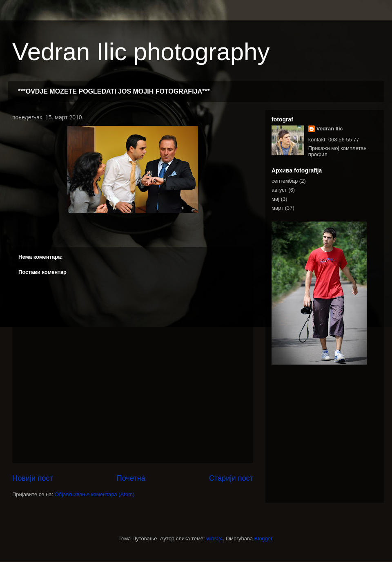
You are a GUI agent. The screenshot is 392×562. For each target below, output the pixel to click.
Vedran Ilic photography (141, 52)
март (277, 208)
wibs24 (214, 538)
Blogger (263, 538)
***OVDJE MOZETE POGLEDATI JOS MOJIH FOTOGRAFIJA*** (114, 91)
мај (275, 199)
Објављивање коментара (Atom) (95, 494)
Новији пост (33, 478)
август (279, 190)
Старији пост (231, 478)
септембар (285, 181)
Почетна (131, 478)
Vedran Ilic (330, 129)
